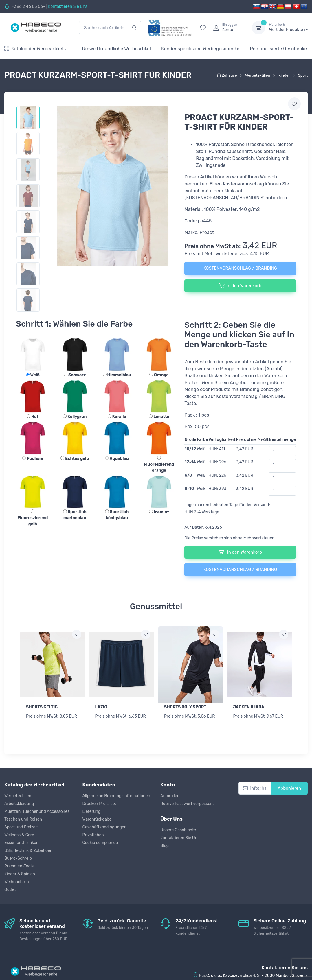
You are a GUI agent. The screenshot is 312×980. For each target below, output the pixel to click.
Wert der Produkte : (288, 27)
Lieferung (92, 812)
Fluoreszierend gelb (33, 518)
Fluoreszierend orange (159, 464)
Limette (159, 417)
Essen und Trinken (21, 843)
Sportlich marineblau (75, 515)
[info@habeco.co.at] (255, 788)
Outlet (10, 890)
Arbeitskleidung (19, 804)
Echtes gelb (75, 459)
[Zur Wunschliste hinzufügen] (77, 634)
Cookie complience (100, 843)
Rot (33, 417)
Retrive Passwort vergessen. (187, 804)
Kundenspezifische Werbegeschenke (200, 49)
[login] (227, 28)
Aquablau (117, 459)
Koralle (117, 417)
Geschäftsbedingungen (105, 827)
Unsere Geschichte (178, 830)
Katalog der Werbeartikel (34, 49)
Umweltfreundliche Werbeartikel (116, 49)
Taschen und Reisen (23, 819)
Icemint (159, 512)
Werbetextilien (18, 796)
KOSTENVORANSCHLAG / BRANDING (240, 268)
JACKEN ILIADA (249, 707)
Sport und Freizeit (21, 827)
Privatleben (93, 835)
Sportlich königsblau (117, 515)
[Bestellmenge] (282, 451)
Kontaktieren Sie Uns (68, 7)
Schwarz (75, 375)
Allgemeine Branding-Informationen (116, 796)
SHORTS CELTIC (42, 707)
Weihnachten (17, 882)
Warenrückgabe (97, 819)
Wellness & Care (19, 835)
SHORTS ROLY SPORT (185, 707)
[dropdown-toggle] (258, 28)
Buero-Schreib (18, 858)
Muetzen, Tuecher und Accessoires (37, 812)
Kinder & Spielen (20, 874)
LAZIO (101, 707)
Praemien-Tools (19, 866)
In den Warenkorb (240, 285)
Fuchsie (33, 459)
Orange (159, 375)
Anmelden (170, 796)
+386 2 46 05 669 (28, 7)
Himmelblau (117, 375)
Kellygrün (75, 417)
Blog (165, 846)
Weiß (33, 375)
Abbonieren (289, 788)
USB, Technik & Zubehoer (28, 851)
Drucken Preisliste (100, 804)
